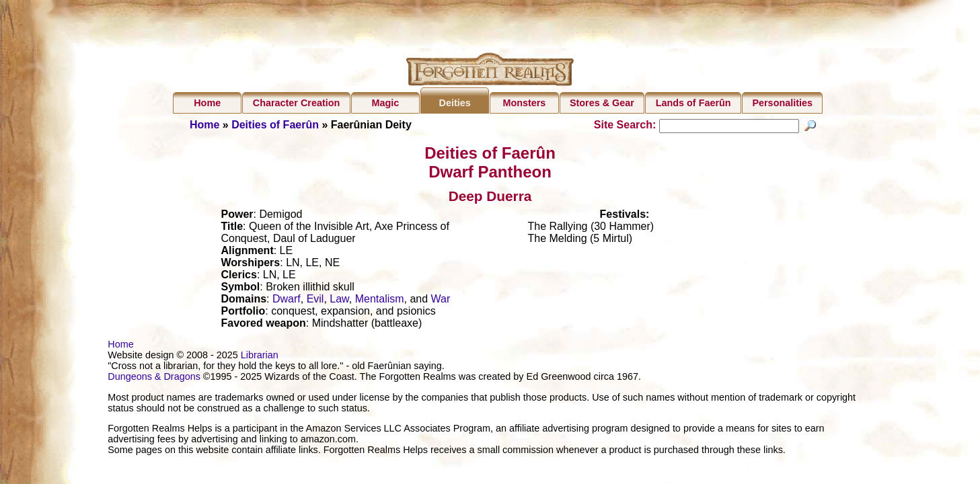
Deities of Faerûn (275, 125)
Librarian (260, 357)
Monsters (524, 103)
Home (207, 103)
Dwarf (287, 301)
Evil (315, 301)
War (441, 301)
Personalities (782, 103)
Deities (455, 103)
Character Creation (297, 103)
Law (339, 301)
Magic (385, 103)
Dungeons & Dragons (154, 378)
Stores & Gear (602, 103)
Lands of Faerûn (693, 103)
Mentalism (380, 301)
